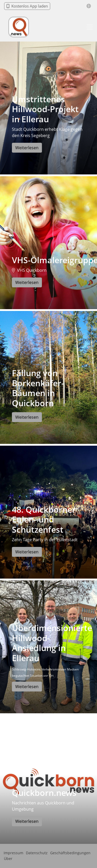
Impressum (13, 853)
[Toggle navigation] (90, 27)
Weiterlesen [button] (27, 148)
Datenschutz (37, 853)
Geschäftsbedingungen (70, 853)
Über (8, 859)
